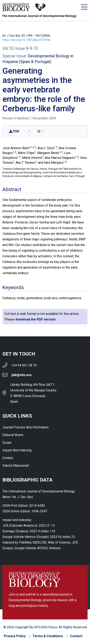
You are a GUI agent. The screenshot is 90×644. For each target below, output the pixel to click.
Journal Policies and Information (26, 427)
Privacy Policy (15, 636)
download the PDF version (35, 319)
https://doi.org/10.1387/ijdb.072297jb (26, 40)
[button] (28, 131)
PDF (14, 131)
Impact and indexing (17, 450)
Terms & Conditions (48, 636)
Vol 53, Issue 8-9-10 (20, 48)
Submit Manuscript (16, 466)
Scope (7, 443)
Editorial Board (13, 435)
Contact (8, 458)
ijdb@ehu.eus (22, 375)
